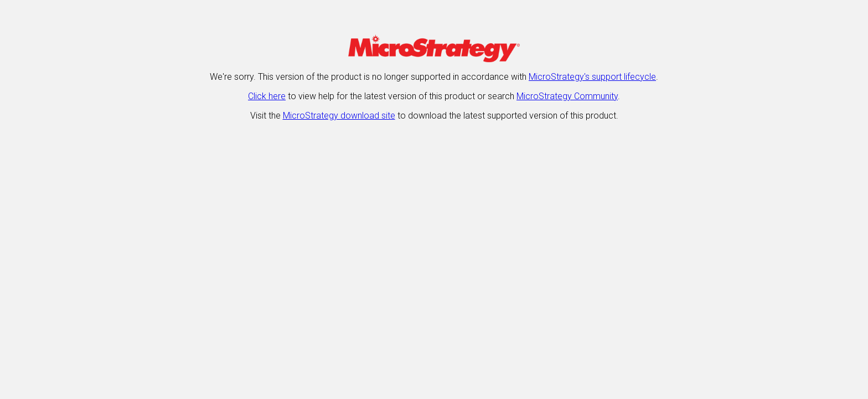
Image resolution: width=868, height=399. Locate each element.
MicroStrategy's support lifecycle (592, 77)
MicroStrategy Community (567, 96)
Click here (267, 96)
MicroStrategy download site (339, 116)
